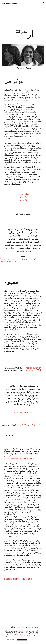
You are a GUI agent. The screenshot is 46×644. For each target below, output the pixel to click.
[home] (9, 3)
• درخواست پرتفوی (23, 194)
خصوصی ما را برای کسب (25, 635)
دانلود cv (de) (23, 200)
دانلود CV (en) (23, 197)
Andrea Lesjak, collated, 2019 (23, 413)
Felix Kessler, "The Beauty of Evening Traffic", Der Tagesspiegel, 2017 (20, 260)
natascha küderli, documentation (18, 579)
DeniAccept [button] (11, 640)
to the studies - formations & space (19, 458)
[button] (32, 3)
